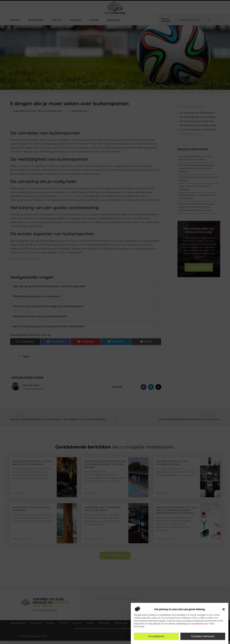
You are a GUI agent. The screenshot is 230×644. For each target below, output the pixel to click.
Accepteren (156, 636)
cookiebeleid (197, 624)
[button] (224, 609)
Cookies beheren (203, 636)
